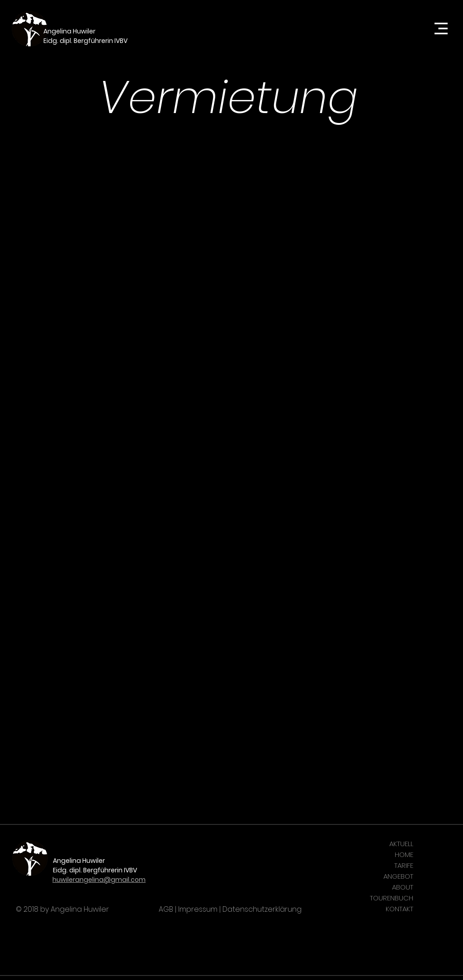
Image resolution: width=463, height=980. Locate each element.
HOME (404, 855)
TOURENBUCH (392, 898)
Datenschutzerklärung (262, 909)
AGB (166, 909)
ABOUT (403, 887)
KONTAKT (399, 909)
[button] (441, 29)
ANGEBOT (398, 876)
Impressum (198, 909)
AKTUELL (401, 844)
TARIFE (404, 865)
